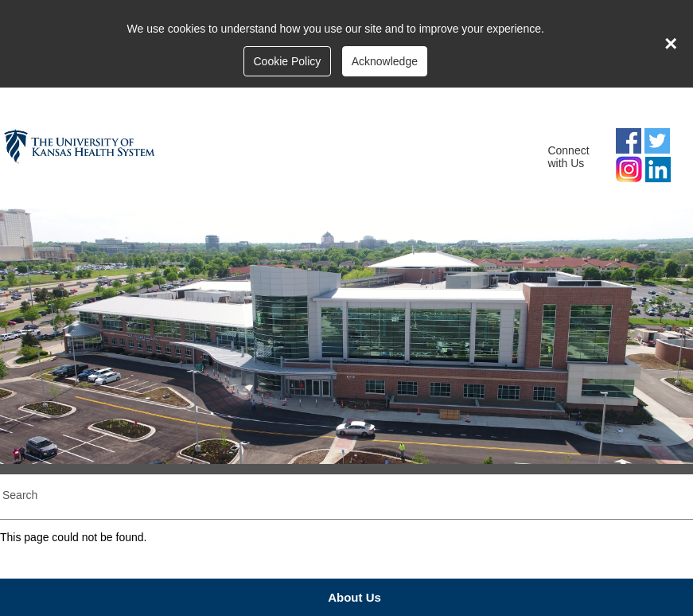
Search (20, 495)
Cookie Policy (287, 61)
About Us (354, 597)
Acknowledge (385, 61)
